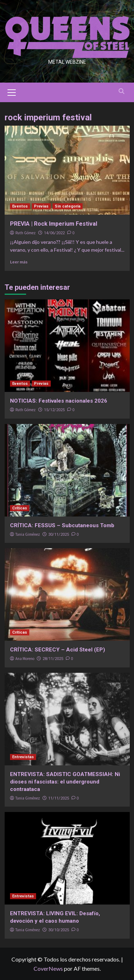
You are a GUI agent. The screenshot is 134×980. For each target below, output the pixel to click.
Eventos (20, 206)
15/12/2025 (54, 410)
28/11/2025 (53, 659)
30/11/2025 (59, 534)
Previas (41, 206)
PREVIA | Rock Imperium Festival (54, 224)
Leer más (19, 262)
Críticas (20, 508)
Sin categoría (68, 206)
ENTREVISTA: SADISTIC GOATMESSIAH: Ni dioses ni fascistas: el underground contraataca (65, 782)
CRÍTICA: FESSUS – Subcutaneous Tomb (62, 525)
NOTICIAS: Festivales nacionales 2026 (59, 401)
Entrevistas (23, 757)
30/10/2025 (59, 930)
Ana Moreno (25, 659)
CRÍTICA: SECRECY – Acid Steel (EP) (58, 650)
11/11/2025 (59, 798)
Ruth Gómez (26, 233)
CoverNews (48, 968)
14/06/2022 (54, 233)
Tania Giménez (28, 534)
